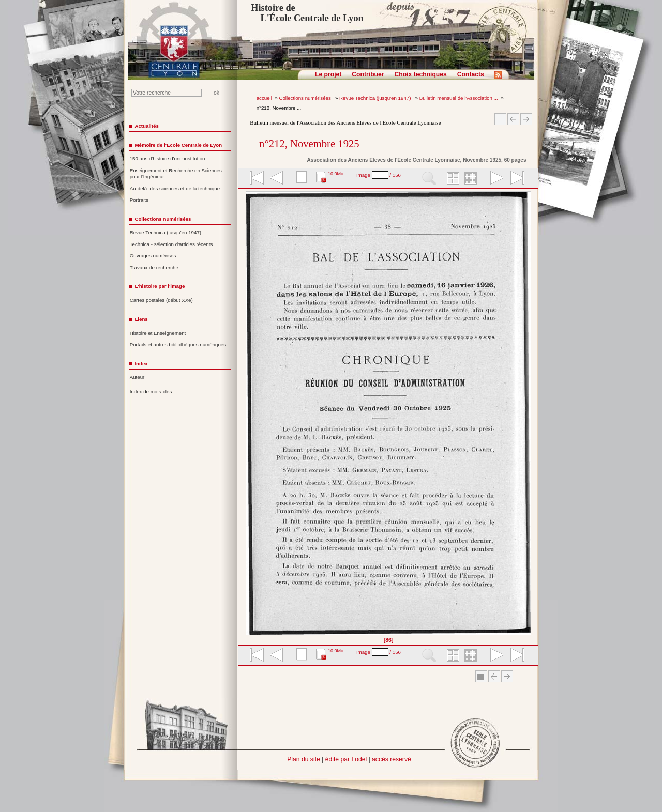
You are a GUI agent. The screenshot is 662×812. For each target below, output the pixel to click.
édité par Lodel (346, 759)
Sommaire (500, 119)
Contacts (471, 74)
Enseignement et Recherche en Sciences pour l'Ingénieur (176, 174)
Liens (141, 319)
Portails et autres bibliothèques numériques (178, 344)
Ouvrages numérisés (153, 256)
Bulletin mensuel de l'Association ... (459, 98)
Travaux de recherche (154, 267)
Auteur (137, 377)
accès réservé (392, 759)
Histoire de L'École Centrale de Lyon (307, 13)
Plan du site (304, 759)
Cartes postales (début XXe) (161, 300)
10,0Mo (336, 174)
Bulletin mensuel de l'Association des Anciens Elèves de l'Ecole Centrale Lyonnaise (345, 122)
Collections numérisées (305, 98)
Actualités (146, 126)
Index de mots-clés (151, 392)
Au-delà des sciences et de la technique (175, 188)
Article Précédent (513, 119)
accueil (264, 98)
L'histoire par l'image (160, 286)
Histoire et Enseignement (158, 333)
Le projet (328, 74)
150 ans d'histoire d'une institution (168, 158)
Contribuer (368, 74)
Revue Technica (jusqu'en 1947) (376, 98)
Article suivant (526, 119)
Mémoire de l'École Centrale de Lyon (178, 145)
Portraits (139, 200)
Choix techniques (420, 74)
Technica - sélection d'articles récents (171, 244)
